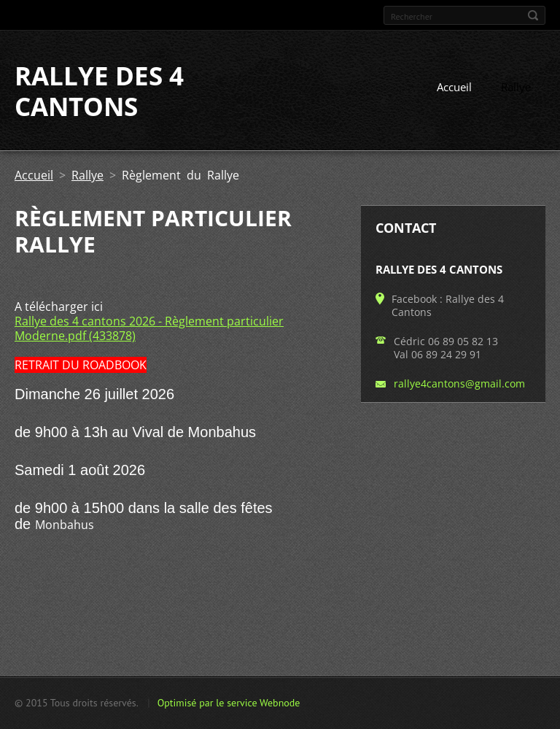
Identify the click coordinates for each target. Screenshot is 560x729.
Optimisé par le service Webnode (229, 703)
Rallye (516, 87)
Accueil (454, 87)
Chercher (533, 15)
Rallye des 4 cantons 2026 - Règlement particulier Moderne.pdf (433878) (149, 328)
